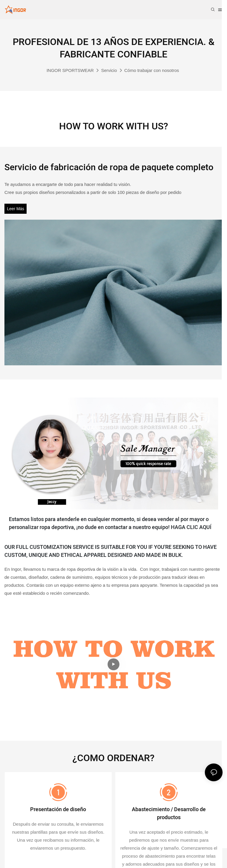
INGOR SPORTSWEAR (70, 70)
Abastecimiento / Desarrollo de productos (169, 814)
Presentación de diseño (58, 810)
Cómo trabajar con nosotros (152, 70)
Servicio (109, 70)
